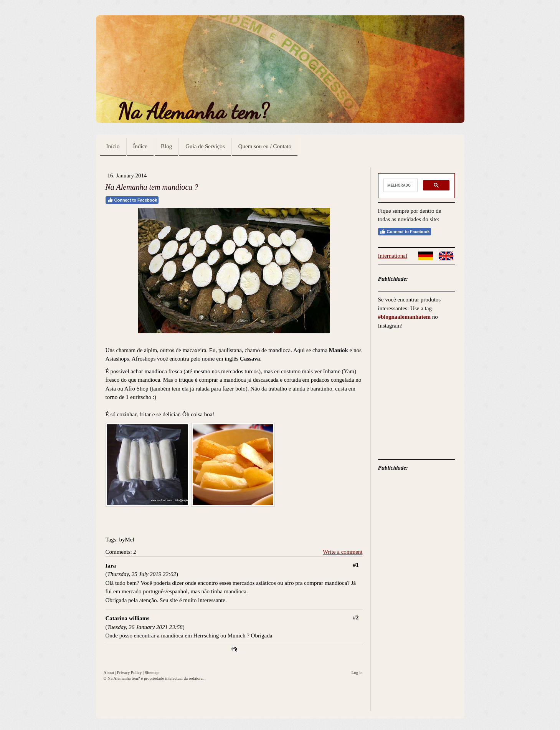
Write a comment (343, 552)
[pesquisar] (400, 185)
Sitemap (152, 672)
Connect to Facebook (132, 200)
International (393, 256)
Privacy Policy (129, 672)
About (109, 672)
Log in (357, 672)
